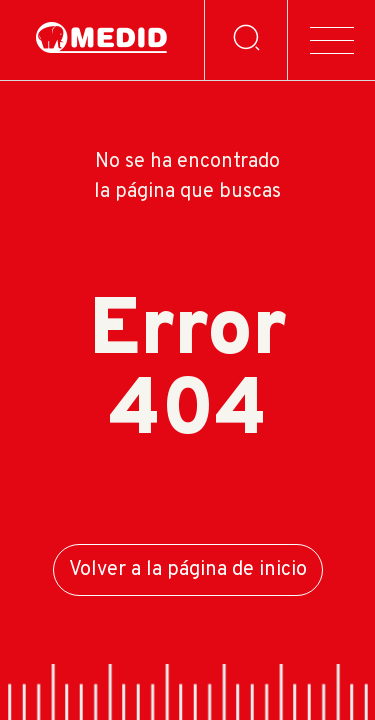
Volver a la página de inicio (188, 570)
